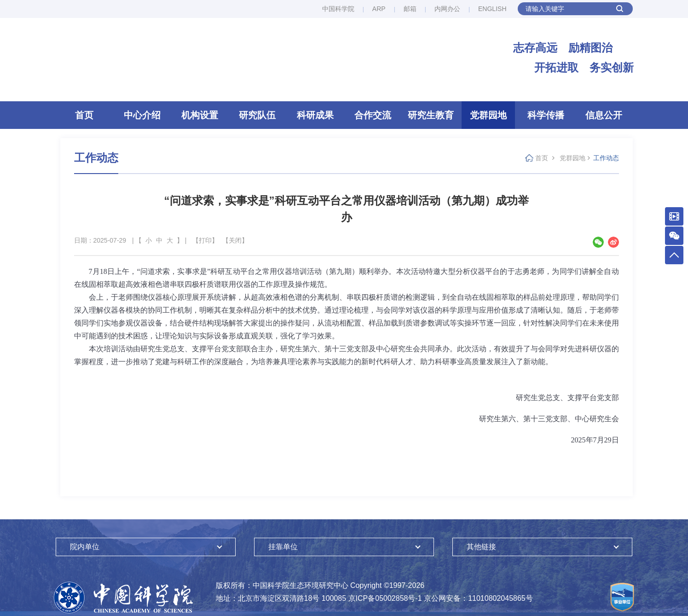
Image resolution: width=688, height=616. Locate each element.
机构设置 (200, 115)
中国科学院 (338, 9)
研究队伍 (257, 115)
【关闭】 (235, 240)
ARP (379, 9)
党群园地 (488, 115)
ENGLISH (492, 9)
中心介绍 (142, 115)
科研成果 (315, 115)
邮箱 (410, 9)
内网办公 (447, 9)
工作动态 (606, 158)
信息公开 (604, 115)
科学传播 (546, 115)
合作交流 (373, 115)
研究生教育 (431, 115)
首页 (84, 115)
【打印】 (205, 240)
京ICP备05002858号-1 (385, 598)
